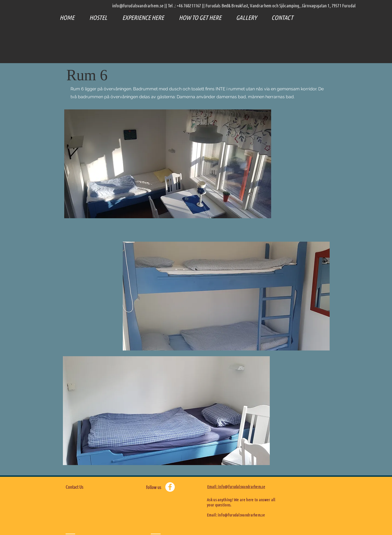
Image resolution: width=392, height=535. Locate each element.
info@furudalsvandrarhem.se (241, 515)
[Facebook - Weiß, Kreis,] (170, 487)
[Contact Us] (90, 487)
